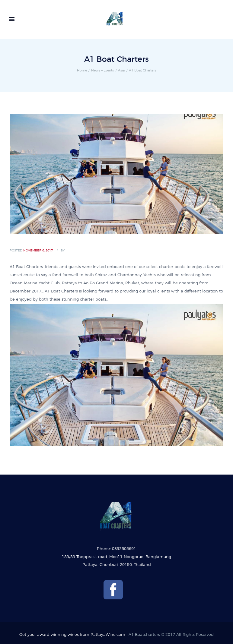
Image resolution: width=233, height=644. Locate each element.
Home (82, 70)
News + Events (102, 70)
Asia (121, 70)
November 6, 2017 (38, 251)
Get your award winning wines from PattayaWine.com (72, 635)
